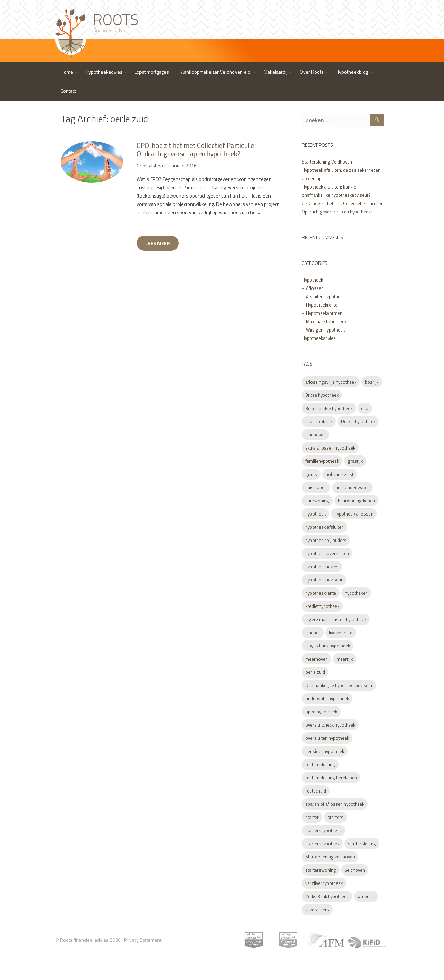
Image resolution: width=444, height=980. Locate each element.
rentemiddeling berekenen (331, 778)
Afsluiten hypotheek (325, 296)
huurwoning (317, 501)
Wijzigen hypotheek (325, 330)
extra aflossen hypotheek (330, 448)
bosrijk (372, 382)
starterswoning (321, 870)
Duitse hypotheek (358, 421)
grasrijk (355, 461)
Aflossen (315, 288)
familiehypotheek (322, 461)
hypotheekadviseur (324, 580)
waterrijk (366, 896)
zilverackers (317, 910)
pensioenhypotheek (325, 751)
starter (312, 817)
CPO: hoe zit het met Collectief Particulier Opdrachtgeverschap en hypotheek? (197, 149)
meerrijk (345, 659)
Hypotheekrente (322, 305)
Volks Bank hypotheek (327, 896)
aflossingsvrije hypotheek (331, 382)
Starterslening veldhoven (330, 857)
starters (335, 817)
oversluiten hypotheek (327, 738)
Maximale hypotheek (326, 321)
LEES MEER (158, 243)
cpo (365, 408)
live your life (341, 633)
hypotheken (356, 593)
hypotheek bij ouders (326, 540)
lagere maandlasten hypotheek (336, 619)
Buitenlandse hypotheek (329, 408)
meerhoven (317, 659)
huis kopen (316, 487)
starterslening (362, 844)
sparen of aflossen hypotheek (335, 804)
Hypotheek (312, 280)
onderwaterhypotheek (327, 698)
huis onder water (352, 487)
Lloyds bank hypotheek (328, 646)
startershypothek (322, 844)
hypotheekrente (321, 593)
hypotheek (315, 514)
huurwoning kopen (356, 501)
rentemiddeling (320, 764)
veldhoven (355, 870)
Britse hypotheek (322, 395)
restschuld (316, 791)
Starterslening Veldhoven (327, 162)
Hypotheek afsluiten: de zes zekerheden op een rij (341, 174)
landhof (313, 633)
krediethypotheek (322, 606)
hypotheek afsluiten (325, 527)
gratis (311, 474)
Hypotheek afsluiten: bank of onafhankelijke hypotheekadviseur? (336, 191)
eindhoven (315, 435)
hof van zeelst (340, 474)
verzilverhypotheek (324, 883)
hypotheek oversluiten (327, 553)
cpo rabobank (319, 421)
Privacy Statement (143, 940)
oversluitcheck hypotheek (330, 725)
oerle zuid (315, 672)
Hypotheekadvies (319, 338)
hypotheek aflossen (354, 514)
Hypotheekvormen (324, 313)
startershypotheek (323, 830)
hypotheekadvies (322, 567)
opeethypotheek (321, 712)
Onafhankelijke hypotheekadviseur (339, 685)
